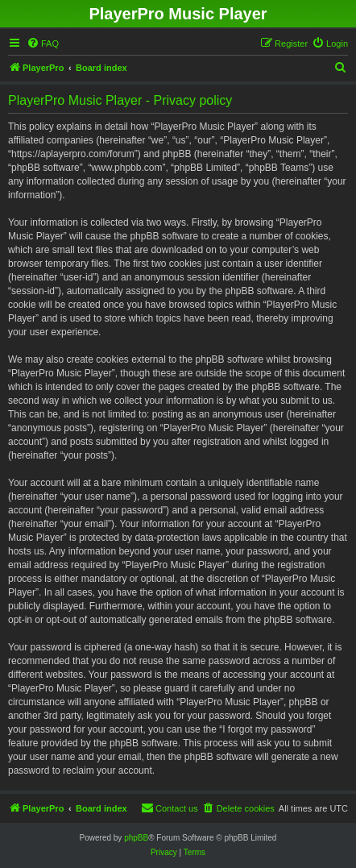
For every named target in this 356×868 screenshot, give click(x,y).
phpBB (136, 838)
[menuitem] (43, 44)
